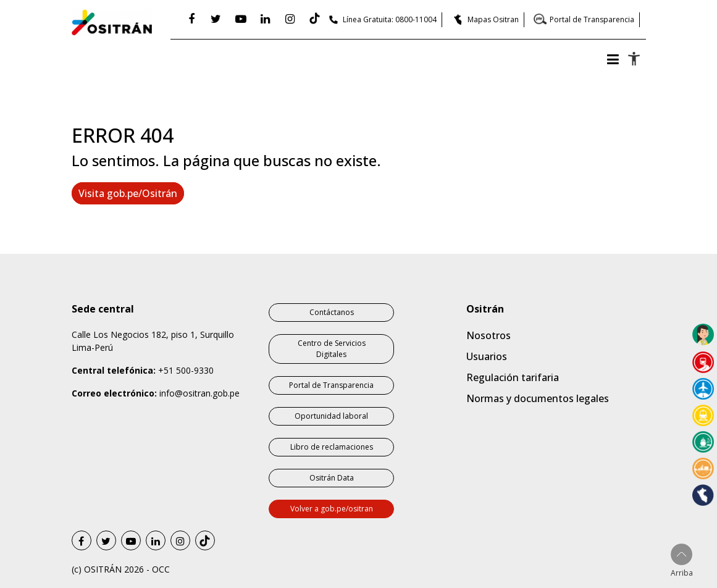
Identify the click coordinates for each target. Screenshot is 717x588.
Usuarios (487, 356)
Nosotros (488, 335)
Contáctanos (332, 312)
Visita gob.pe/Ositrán (128, 193)
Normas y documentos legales (538, 398)
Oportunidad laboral (331, 416)
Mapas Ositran (493, 19)
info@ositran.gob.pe (199, 393)
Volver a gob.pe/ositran (332, 509)
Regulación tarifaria (513, 377)
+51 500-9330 (186, 370)
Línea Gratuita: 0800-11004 (390, 19)
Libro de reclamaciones (332, 447)
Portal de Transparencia (592, 19)
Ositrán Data (332, 478)
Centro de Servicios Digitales (332, 349)
